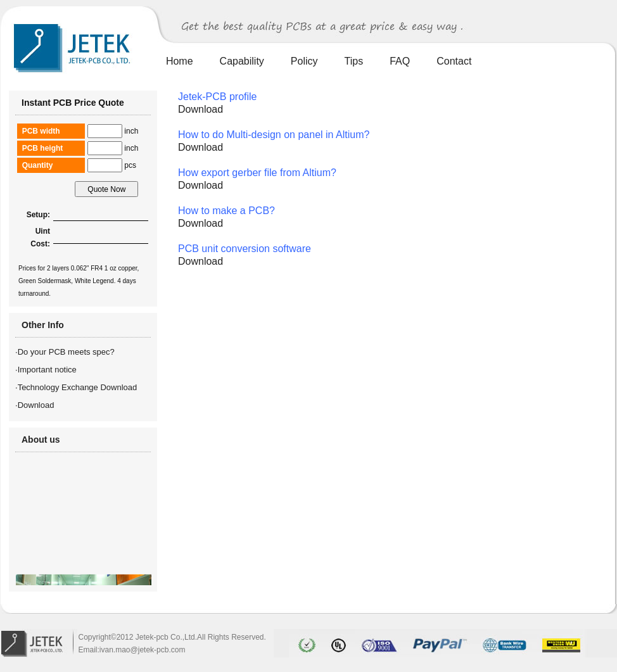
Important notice (47, 370)
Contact (454, 61)
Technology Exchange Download (78, 387)
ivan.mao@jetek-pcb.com (143, 650)
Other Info (43, 325)
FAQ (400, 61)
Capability (242, 61)
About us (41, 440)
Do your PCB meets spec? (66, 352)
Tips (354, 61)
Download (36, 405)
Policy (304, 61)
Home (180, 61)
